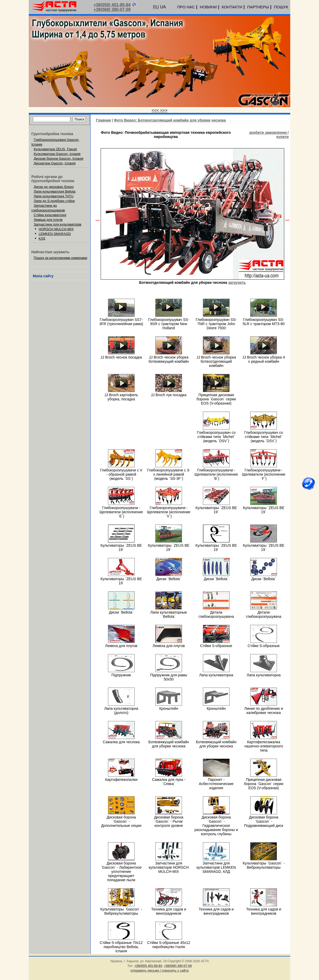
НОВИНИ (208, 7)
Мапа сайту (43, 276)
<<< (156, 110)
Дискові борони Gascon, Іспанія (59, 158)
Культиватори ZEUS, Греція (55, 149)
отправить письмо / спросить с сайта (160, 971)
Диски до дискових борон (54, 187)
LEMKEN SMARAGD (55, 234)
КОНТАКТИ (232, 7)
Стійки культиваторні (50, 215)
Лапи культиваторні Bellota (55, 191)
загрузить (237, 283)
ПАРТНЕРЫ (258, 7)
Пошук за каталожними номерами (61, 258)
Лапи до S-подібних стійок (54, 201)
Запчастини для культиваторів (58, 224)
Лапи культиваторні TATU (54, 196)
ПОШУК (281, 7)
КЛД (42, 238)
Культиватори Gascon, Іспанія (57, 154)
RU (156, 7)
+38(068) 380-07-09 (112, 10)
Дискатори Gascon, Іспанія (55, 163)
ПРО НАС (186, 7)
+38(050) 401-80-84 (112, 5)
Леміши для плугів (48, 220)
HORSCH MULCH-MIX (56, 229)
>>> (164, 110)
